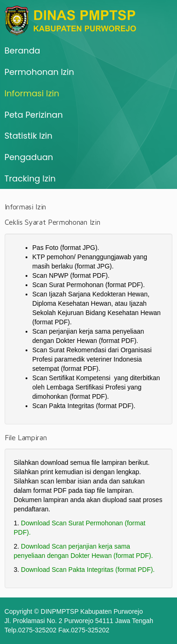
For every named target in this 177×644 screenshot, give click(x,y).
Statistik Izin (29, 136)
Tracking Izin (30, 178)
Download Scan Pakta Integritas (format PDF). (88, 570)
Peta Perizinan (34, 115)
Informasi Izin (32, 93)
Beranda (23, 50)
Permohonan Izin (39, 72)
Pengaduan (29, 157)
